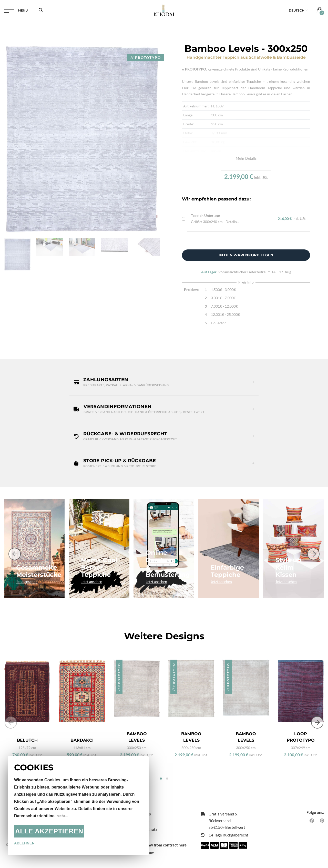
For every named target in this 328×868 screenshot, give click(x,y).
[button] (298, 13)
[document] (78, 806)
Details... (232, 222)
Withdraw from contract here (161, 835)
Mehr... (63, 816)
